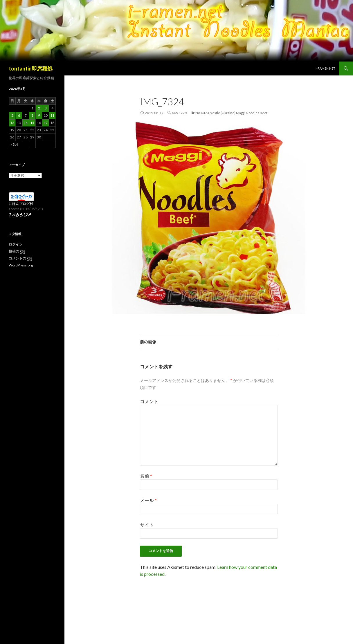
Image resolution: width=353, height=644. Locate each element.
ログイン (16, 244)
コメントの (20, 258)
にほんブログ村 (21, 204)
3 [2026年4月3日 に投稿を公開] (46, 108)
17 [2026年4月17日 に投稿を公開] (46, 123)
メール (148, 500)
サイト (147, 525)
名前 (146, 476)
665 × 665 (180, 113)
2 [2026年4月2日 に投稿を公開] (39, 108)
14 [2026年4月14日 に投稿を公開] (26, 123)
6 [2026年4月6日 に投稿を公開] (19, 115)
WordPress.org (21, 265)
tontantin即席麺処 (31, 68)
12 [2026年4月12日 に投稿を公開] (12, 123)
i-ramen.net (325, 68)
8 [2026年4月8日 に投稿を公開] (32, 115)
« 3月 (14, 144)
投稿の (17, 251)
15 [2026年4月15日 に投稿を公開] (32, 123)
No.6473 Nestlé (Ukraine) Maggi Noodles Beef (231, 113)
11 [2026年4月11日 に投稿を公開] (52, 115)
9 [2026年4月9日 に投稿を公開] (39, 115)
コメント (149, 401)
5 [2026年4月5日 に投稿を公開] (12, 115)
